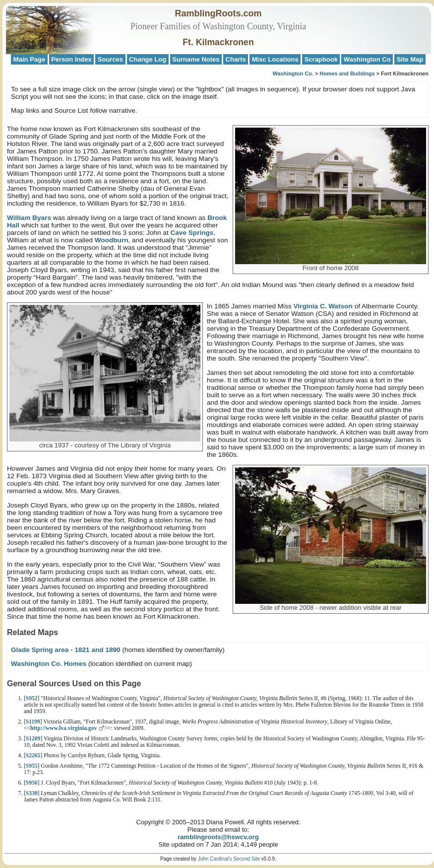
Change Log (148, 59)
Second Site (247, 859)
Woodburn (112, 240)
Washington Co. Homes (49, 664)
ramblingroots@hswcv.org (218, 837)
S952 (32, 698)
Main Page (29, 59)
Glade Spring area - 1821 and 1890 (66, 650)
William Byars (29, 218)
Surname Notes (196, 59)
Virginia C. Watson (323, 306)
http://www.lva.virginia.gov (63, 728)
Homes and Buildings (347, 73)
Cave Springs (192, 233)
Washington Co (367, 59)
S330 (32, 793)
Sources (110, 59)
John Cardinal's (215, 859)
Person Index (71, 59)
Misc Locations (275, 59)
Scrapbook (321, 59)
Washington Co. (293, 73)
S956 (32, 783)
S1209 (33, 739)
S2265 (33, 756)
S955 (32, 766)
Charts (236, 59)
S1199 (33, 722)
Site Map (410, 59)
